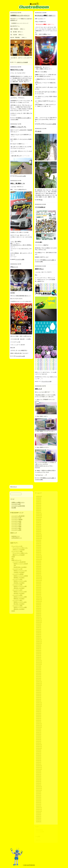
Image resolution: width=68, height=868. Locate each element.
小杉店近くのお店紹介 (19, 572)
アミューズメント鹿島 (17, 551)
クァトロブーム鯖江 (16, 528)
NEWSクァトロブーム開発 (20, 597)
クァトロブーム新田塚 (51, 124)
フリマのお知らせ (40, 207)
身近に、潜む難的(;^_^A (18, 183)
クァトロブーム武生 (21, 176)
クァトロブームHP (16, 504)
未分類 (13, 611)
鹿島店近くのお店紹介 (19, 609)
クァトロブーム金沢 (16, 525)
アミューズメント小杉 (46, 381)
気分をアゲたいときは (17, 70)
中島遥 (13, 557)
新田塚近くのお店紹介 (19, 578)
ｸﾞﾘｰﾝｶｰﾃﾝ (38, 131)
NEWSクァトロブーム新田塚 (21, 576)
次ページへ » (14, 487)
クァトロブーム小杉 (20, 356)
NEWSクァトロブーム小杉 (20, 571)
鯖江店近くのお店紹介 (19, 604)
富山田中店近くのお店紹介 (20, 567)
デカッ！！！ (14, 267)
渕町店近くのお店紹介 (19, 588)
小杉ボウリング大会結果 (22, 62)
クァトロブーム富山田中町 (18, 516)
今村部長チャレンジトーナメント (20, 15)
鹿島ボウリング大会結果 (19, 555)
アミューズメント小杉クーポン (20, 548)
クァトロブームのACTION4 (18, 506)
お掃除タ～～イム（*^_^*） (18, 127)
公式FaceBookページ (17, 538)
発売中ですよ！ (40, 269)
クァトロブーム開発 (16, 526)
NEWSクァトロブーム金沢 (20, 592)
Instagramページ (16, 536)
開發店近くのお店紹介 (19, 599)
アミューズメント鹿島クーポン (20, 553)
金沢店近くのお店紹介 (19, 593)
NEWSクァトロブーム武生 (20, 581)
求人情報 (14, 508)
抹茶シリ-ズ (38, 389)
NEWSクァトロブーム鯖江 (24, 118)
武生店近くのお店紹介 (19, 583)
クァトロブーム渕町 (16, 523)
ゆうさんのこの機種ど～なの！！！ (45, 15)
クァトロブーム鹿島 (20, 259)
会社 (42, 200)
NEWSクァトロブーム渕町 (20, 586)
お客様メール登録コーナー (18, 502)
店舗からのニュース (16, 560)
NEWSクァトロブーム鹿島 (20, 607)
